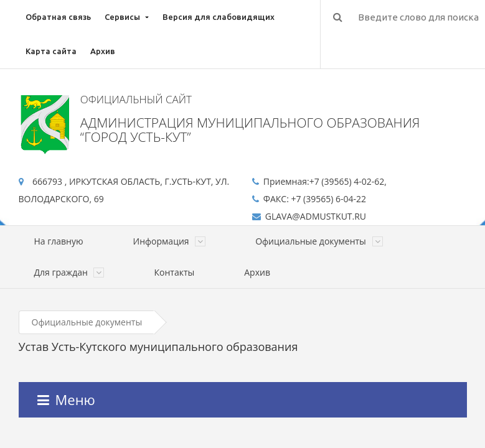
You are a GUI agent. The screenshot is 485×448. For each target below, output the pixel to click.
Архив (103, 51)
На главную (59, 241)
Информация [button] (170, 241)
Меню (66, 399)
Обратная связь (58, 17)
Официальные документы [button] (319, 241)
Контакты (174, 272)
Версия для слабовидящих (219, 17)
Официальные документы (87, 322)
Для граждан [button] (69, 272)
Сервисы (122, 17)
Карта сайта (51, 51)
